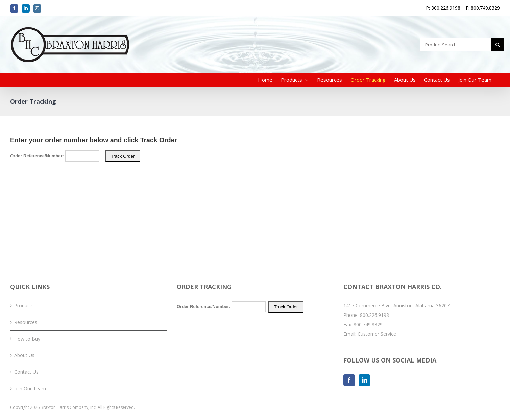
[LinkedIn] (364, 380)
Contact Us (26, 372)
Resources (26, 322)
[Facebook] (349, 380)
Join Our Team (30, 388)
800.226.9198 (374, 315)
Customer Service (377, 334)
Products (24, 306)
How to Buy (27, 339)
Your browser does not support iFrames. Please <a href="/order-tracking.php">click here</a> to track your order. (255, 187)
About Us (24, 355)
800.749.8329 (368, 324)
